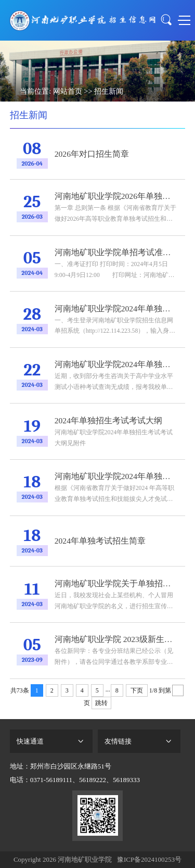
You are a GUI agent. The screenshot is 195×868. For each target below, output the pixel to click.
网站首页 (68, 91)
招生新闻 (109, 91)
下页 (137, 690)
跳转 (101, 703)
